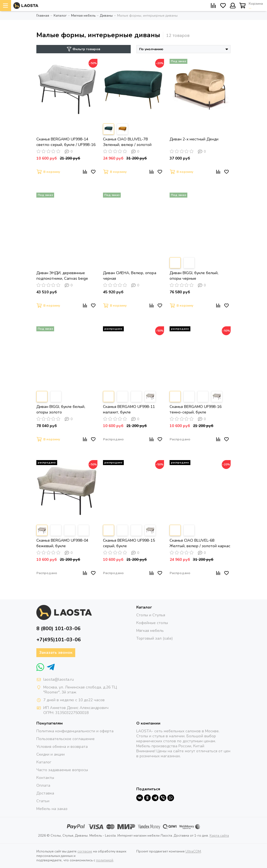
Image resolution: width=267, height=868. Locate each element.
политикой (105, 860)
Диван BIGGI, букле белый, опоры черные (194, 276)
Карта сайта (219, 836)
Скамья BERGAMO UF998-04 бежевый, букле (62, 543)
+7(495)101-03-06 (59, 640)
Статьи (43, 801)
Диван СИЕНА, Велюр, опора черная (130, 276)
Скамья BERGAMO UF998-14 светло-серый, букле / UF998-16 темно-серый (66, 142)
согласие (85, 851)
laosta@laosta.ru (59, 679)
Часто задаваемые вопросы (62, 770)
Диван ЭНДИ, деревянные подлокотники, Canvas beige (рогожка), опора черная (62, 276)
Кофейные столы (152, 623)
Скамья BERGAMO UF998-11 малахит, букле (129, 409)
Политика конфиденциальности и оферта (75, 731)
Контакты (45, 778)
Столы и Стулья (151, 615)
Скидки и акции (51, 754)
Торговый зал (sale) (154, 638)
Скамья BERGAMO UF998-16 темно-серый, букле (196, 409)
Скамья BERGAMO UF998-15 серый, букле (129, 543)
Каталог (44, 762)
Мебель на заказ (52, 809)
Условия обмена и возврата (62, 747)
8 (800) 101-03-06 (58, 629)
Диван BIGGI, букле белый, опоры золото (61, 409)
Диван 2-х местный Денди (194, 139)
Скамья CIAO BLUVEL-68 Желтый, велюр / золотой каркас (200, 543)
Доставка (45, 793)
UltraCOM (193, 851)
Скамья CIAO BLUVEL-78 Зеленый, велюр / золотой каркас (127, 142)
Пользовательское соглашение (66, 739)
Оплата (43, 785)
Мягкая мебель (150, 631)
